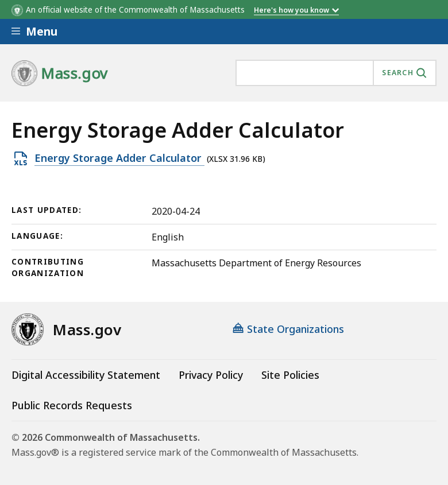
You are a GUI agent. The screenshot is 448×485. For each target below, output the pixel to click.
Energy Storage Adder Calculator (119, 158)
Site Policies (290, 375)
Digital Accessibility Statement (86, 375)
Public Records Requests (72, 405)
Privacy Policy (211, 375)
